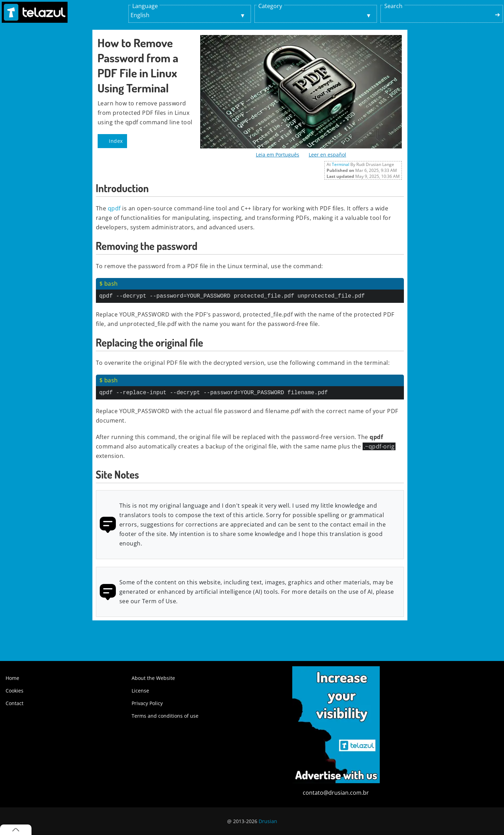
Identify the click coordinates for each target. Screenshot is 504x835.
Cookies (15, 691)
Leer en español (327, 155)
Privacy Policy (147, 703)
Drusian (268, 821)
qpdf (114, 208)
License (140, 691)
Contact (15, 703)
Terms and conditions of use (165, 716)
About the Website (153, 678)
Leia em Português (278, 155)
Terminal (341, 164)
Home (12, 678)
